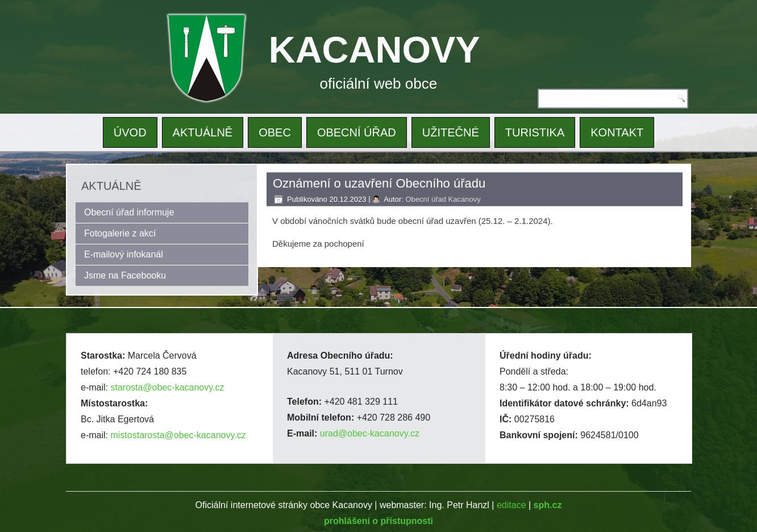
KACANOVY (375, 50)
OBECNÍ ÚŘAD (357, 132)
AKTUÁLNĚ (203, 132)
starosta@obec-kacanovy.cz (167, 387)
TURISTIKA (535, 132)
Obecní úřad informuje (129, 212)
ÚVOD (130, 132)
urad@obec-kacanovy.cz (370, 433)
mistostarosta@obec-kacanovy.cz (178, 435)
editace (511, 505)
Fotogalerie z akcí (120, 233)
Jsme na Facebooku (125, 275)
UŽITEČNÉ (451, 132)
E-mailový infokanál (124, 254)
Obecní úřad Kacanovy (443, 199)
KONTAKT (617, 132)
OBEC (275, 132)
